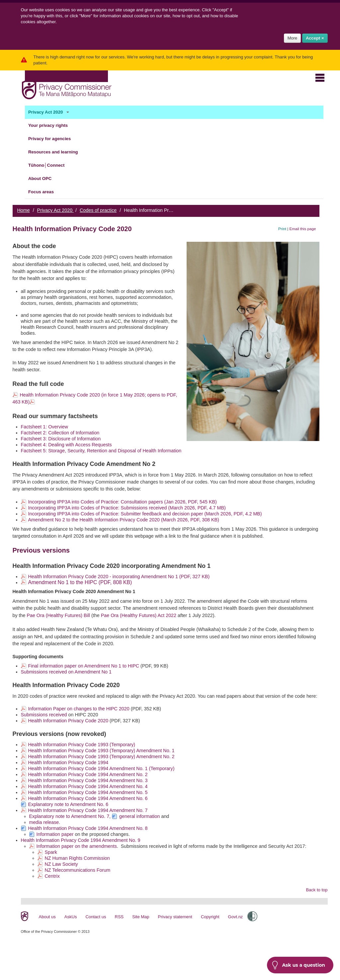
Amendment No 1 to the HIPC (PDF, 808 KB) (80, 582)
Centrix (52, 876)
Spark (51, 852)
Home (24, 210)
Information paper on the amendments (77, 846)
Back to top (317, 890)
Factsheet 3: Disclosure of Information (61, 439)
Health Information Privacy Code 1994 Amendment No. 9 (81, 840)
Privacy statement (175, 917)
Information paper (55, 834)
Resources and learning (57, 152)
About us (47, 917)
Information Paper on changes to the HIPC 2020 (79, 709)
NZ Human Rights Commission (77, 858)
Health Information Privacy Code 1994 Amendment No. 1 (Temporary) (101, 768)
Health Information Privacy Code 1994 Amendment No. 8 (88, 828)
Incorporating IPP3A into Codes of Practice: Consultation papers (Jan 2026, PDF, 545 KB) (123, 502)
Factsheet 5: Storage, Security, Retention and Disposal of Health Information (101, 451)
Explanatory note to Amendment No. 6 (68, 804)
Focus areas (45, 192)
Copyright (210, 917)
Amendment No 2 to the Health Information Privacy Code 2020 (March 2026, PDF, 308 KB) (124, 520)
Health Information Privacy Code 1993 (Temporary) (82, 745)
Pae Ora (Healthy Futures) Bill (58, 615)
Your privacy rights (52, 126)
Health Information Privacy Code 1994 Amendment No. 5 (88, 792)
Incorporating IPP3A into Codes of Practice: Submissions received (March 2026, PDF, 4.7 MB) (127, 508)
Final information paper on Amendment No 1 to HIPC (84, 666)
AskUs (71, 917)
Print (282, 229)
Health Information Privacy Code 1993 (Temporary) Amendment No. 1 (101, 751)
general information (139, 816)
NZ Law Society (61, 864)
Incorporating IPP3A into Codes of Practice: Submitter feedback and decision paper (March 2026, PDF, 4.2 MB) (145, 514)
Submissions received (44, 715)
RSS (119, 917)
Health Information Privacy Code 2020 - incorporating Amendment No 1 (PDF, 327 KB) (119, 577)
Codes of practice (98, 210)
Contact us (96, 917)
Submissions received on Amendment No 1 (66, 672)
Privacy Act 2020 (49, 112)
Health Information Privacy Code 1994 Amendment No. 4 (88, 786)
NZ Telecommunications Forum (78, 870)
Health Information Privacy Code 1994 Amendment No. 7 (88, 810)
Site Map (141, 917)
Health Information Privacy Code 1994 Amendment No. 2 (88, 774)
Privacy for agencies (53, 139)
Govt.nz (236, 917)
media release (44, 822)
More (293, 38)
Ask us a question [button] (298, 965)
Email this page (303, 229)
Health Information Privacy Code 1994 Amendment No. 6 (88, 798)
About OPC (44, 179)
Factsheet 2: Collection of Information (60, 433)
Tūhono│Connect (50, 165)
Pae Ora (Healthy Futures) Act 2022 (139, 615)
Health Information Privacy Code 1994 (68, 762)
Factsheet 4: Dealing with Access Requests (66, 445)
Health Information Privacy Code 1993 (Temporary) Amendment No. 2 (101, 757)
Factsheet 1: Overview (44, 427)
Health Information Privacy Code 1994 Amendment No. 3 (88, 780)
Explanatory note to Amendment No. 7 (69, 816)
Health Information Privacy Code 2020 (68, 721)
